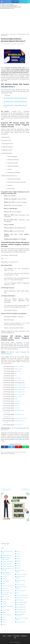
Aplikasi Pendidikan (7, 564)
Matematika (18, 378)
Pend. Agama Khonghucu (21, 387)
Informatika (18, 371)
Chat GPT (5, 588)
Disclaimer (24, 636)
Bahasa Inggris (19, 369)
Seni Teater (18, 408)
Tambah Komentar (21, 44)
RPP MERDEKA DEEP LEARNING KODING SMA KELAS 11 (15, 99)
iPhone (4, 613)
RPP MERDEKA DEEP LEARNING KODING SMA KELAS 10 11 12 (15, 106)
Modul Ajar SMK (21, 584)
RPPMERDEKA (18, 642)
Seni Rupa (17, 403)
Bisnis (4, 583)
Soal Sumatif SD (21, 622)
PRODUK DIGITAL (21, 591)
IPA (16, 373)
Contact (9, 636)
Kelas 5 (19, 559)
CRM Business (6, 599)
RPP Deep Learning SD (23, 595)
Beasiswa (5, 579)
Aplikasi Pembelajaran (8, 562)
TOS (15, 638)
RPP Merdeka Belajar (22, 602)
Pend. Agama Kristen (20, 390)
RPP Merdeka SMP (21, 612)
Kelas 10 (5, 620)
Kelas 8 (19, 566)
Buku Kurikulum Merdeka (9, 586)
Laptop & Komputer (22, 574)
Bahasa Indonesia (19, 367)
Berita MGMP (6, 581)
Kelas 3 (19, 554)
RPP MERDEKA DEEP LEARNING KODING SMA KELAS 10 (15, 103)
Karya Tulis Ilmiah (7, 615)
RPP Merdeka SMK (21, 610)
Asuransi (5, 576)
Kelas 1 (4, 617)
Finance (5, 604)
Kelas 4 (19, 556)
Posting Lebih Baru (6, 489)
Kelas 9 (19, 568)
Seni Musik (18, 401)
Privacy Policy (16, 636)
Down (4, 602)
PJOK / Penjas (18, 396)
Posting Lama (25, 489)
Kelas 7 (19, 563)
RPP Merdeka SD (21, 605)
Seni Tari (17, 406)
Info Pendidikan (6, 610)
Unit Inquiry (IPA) (19, 425)
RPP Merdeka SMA (6, 90)
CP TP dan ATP (6, 597)
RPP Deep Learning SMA (23, 598)
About (4, 636)
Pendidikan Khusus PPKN (21, 418)
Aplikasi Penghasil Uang (8, 566)
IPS (16, 376)
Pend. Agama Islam (20, 380)
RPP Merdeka (20, 600)
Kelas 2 (19, 551)
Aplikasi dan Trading (8, 555)
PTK (18, 593)
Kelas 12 (5, 624)
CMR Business (6, 591)
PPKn (16, 399)
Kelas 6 (19, 561)
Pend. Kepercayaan (20, 394)
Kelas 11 (5, 622)
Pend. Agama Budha (20, 392)
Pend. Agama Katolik (20, 385)
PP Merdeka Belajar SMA (19, 439)
